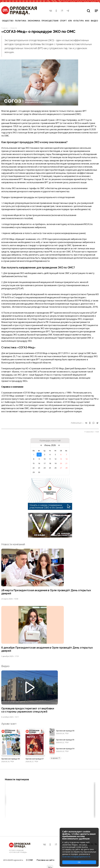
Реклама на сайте (45, 860)
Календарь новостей (50, 441)
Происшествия (50, 21)
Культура (79, 21)
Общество (8, 21)
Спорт (63, 21)
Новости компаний (13, 544)
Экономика (34, 21)
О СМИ (29, 860)
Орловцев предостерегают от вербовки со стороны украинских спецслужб (28, 711)
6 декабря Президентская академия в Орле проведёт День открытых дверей (48, 650)
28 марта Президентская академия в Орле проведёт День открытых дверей (47, 592)
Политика (21, 21)
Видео (94, 21)
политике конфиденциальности (76, 857)
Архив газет (9, 724)
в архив (55, 759)
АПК (70, 21)
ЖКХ (87, 21)
